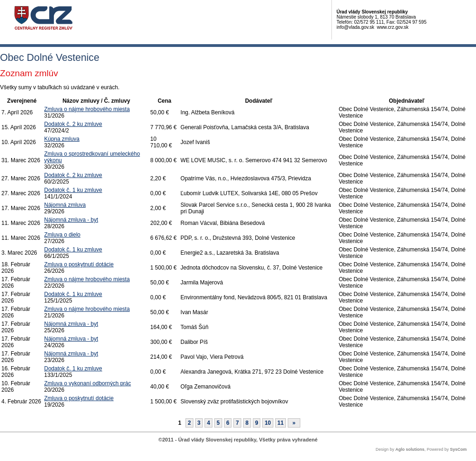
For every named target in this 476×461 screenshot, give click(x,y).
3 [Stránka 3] (199, 423)
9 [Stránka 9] (257, 423)
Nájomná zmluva (65, 205)
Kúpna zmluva (62, 139)
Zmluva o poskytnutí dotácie (79, 264)
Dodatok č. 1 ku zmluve (73, 190)
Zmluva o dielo (62, 235)
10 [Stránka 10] (268, 423)
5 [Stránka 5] (218, 423)
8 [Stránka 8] (247, 423)
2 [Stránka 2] (189, 423)
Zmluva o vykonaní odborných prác (88, 383)
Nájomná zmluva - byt (71, 220)
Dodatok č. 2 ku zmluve (73, 124)
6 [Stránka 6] (228, 423)
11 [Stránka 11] (281, 423)
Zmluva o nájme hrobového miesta (87, 109)
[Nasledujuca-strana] (294, 423)
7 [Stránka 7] (237, 423)
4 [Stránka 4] (208, 423)
